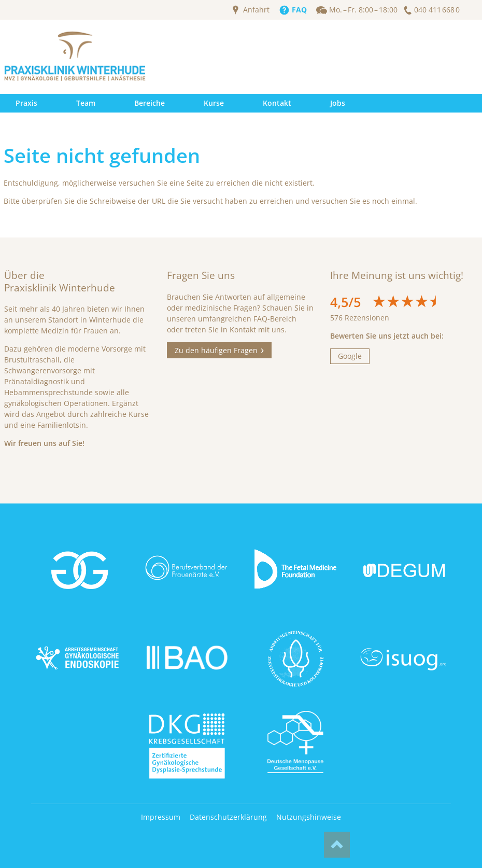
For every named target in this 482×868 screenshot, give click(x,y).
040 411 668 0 (437, 10)
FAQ (299, 10)
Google (350, 356)
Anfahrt (256, 10)
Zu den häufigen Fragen (216, 350)
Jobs (338, 103)
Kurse (214, 103)
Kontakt (277, 103)
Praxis (26, 103)
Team (86, 103)
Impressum (161, 817)
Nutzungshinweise (309, 817)
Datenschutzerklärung (228, 817)
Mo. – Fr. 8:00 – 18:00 (363, 10)
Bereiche (150, 103)
